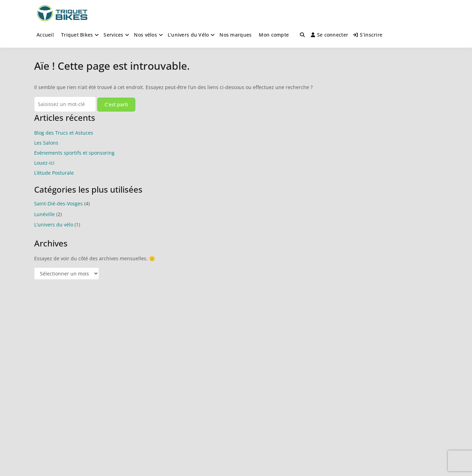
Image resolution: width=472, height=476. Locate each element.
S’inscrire (368, 35)
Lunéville (45, 214)
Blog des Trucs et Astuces (64, 133)
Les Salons (46, 143)
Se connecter (330, 35)
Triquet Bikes (77, 35)
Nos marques (235, 35)
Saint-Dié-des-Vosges (58, 203)
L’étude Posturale (54, 173)
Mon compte (274, 35)
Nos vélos (145, 35)
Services (113, 35)
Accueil (45, 35)
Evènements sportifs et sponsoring (74, 153)
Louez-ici (44, 163)
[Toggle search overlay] (302, 35)
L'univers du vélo (54, 225)
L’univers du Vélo (188, 35)
